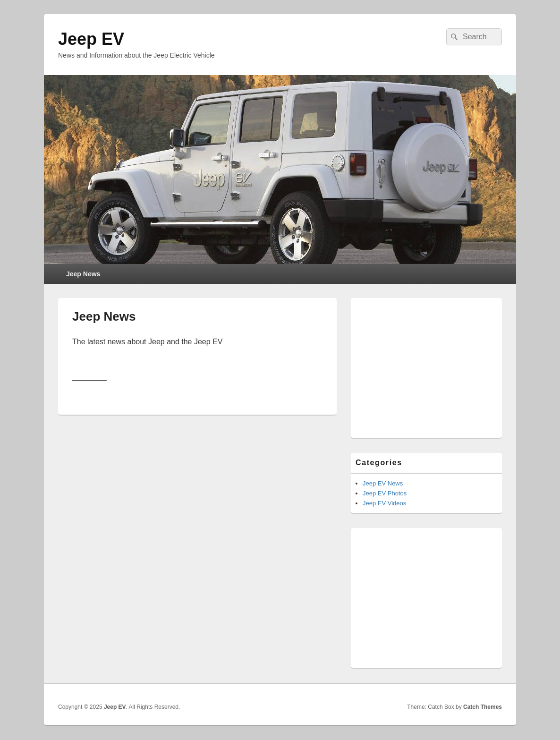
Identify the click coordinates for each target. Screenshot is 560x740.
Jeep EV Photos (385, 493)
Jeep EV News (383, 483)
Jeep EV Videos (384, 503)
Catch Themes (483, 707)
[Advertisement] (426, 362)
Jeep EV (91, 39)
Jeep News (83, 274)
